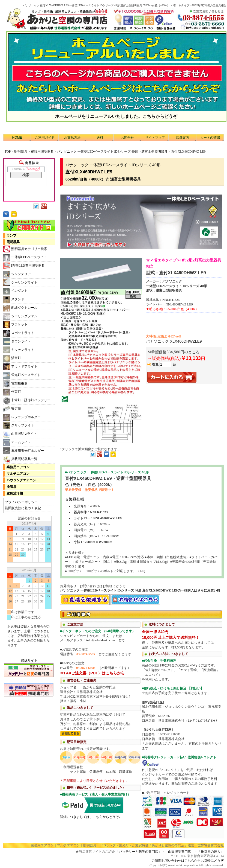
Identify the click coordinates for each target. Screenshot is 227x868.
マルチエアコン (18, 474)
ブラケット (15, 325)
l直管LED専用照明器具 (24, 266)
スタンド (14, 300)
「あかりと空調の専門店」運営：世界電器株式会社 (186, 845)
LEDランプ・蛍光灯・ (116, 845)
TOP (8, 152)
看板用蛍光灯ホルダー (24, 451)
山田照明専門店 (180, 852)
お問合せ (127, 138)
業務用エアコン (18, 467)
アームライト (17, 443)
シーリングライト (20, 283)
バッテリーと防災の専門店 (139, 852)
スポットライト (19, 333)
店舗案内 (183, 138)
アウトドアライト (20, 367)
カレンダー (29, 584)
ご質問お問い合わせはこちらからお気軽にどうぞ (188, 861)
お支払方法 (72, 138)
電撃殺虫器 (15, 384)
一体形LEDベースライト (25, 257)
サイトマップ (155, 138)
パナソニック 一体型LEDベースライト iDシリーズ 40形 (97, 152)
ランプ (11, 235)
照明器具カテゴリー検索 (25, 249)
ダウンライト (17, 342)
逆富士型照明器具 (154, 152)
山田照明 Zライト (20, 434)
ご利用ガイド (45, 138)
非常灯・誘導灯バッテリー (27, 400)
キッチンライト (19, 350)
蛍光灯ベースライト (22, 375)
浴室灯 (12, 358)
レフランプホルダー (22, 417)
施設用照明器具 (42, 152)
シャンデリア (17, 274)
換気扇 (11, 487)
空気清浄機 (15, 493)
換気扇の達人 (211, 852)
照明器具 (21, 152)
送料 (100, 138)
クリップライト (19, 426)
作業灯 (12, 392)
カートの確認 (210, 138)
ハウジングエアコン (21, 480)
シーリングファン (20, 316)
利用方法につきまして (142, 724)
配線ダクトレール (20, 308)
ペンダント (15, 291)
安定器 (12, 409)
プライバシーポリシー (21, 502)
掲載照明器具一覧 (20, 459)
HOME (17, 138)
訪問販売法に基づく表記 (23, 508)
